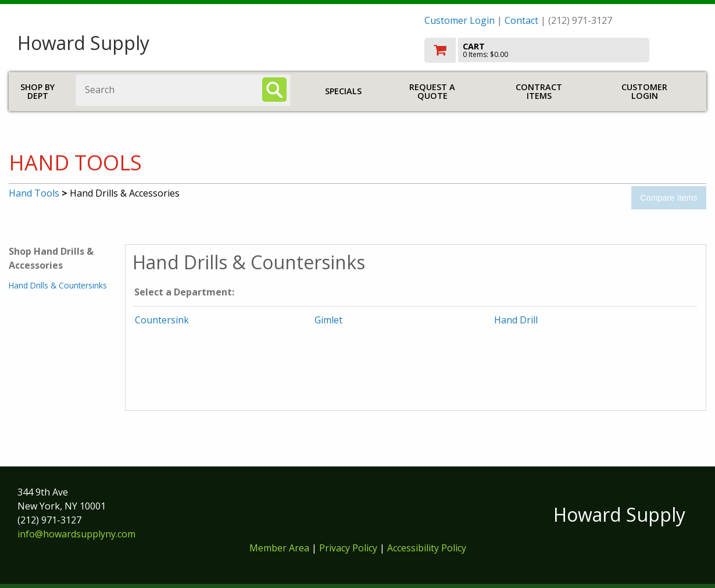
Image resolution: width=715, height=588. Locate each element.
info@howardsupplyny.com (76, 534)
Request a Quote (432, 92)
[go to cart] (561, 50)
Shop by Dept (37, 92)
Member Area (279, 548)
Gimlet (328, 320)
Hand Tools (34, 193)
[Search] (274, 90)
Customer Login (460, 20)
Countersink (162, 320)
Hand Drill (516, 320)
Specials (343, 91)
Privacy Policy (349, 548)
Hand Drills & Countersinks (58, 285)
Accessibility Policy (427, 548)
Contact (521, 20)
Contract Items (539, 92)
